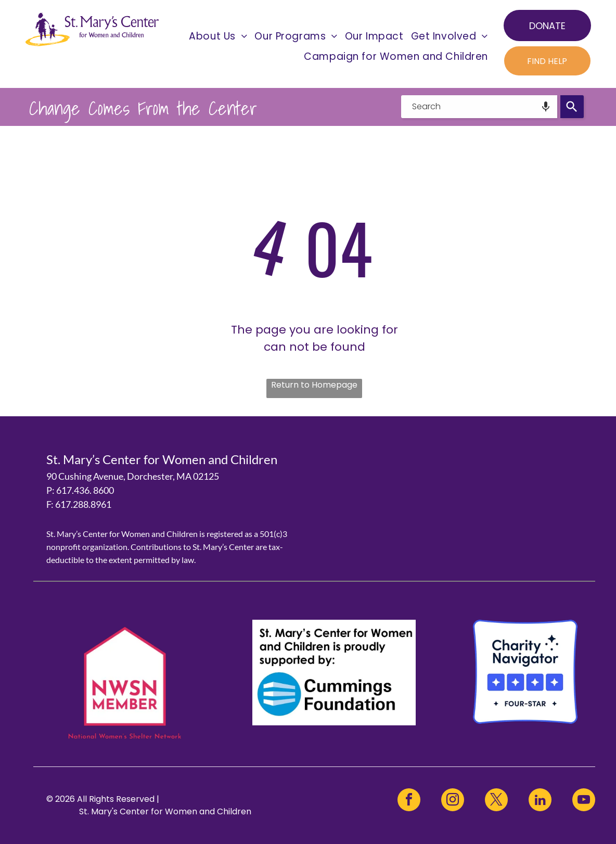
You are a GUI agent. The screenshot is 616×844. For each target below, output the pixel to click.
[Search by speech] (546, 107)
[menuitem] (218, 36)
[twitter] (496, 801)
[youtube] (584, 801)
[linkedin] (540, 801)
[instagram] (453, 801)
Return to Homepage (314, 385)
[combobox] (479, 107)
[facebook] (409, 801)
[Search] (572, 107)
